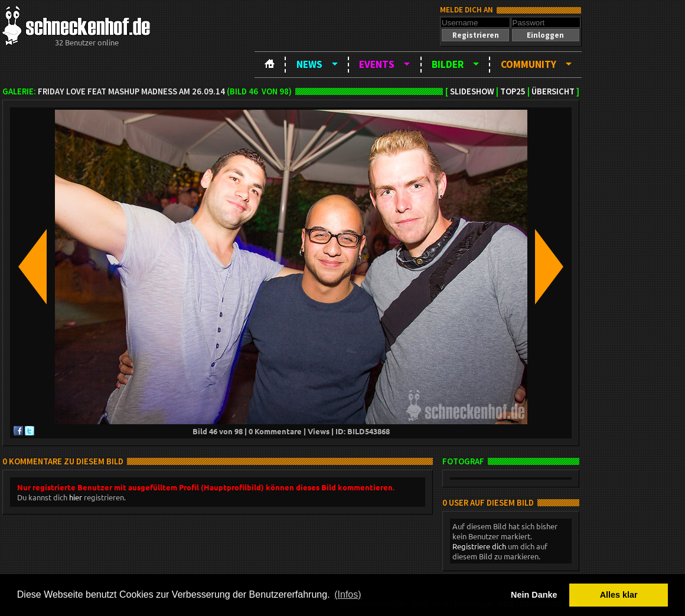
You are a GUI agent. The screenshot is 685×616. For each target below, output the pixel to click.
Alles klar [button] (619, 595)
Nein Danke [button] (534, 595)
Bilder (448, 64)
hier (76, 497)
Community (529, 64)
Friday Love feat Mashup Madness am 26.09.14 (131, 91)
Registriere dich (479, 546)
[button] (475, 35)
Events (377, 64)
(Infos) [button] (348, 594)
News (309, 64)
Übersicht (553, 91)
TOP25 (513, 91)
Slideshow (472, 91)
